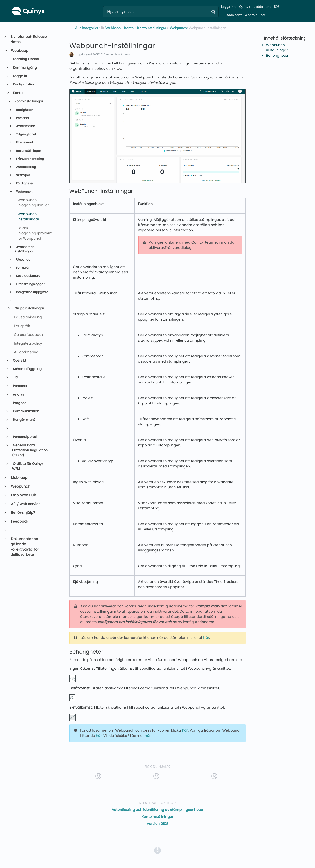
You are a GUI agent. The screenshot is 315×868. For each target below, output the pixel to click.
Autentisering (26, 167)
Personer (22, 118)
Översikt (19, 361)
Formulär (22, 268)
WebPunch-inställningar (277, 48)
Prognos (19, 403)
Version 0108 (157, 824)
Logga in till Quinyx (236, 7)
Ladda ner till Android (241, 15)
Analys (18, 395)
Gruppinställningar (29, 309)
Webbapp (19, 51)
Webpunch (24, 192)
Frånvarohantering (30, 159)
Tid (15, 377)
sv (263, 15)
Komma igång (24, 68)
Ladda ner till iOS (267, 7)
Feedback (19, 521)
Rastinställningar (28, 151)
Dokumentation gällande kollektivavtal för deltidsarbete (25, 547)
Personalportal (25, 437)
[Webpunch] (178, 28)
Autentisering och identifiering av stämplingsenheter (157, 810)
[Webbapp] (110, 28)
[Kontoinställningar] (152, 28)
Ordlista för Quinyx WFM (28, 466)
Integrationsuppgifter (31, 292)
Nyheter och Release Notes (29, 39)
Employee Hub (23, 495)
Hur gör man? (24, 420)
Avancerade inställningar (25, 249)
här (206, 638)
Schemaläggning (27, 369)
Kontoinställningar (28, 101)
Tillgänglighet (26, 134)
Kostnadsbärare (28, 276)
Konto (17, 93)
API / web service (25, 504)
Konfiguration (24, 85)
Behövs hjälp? (23, 513)
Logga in (20, 76)
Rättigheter (24, 110)
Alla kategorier (87, 28)
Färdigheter (24, 183)
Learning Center (26, 59)
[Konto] (129, 28)
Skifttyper (23, 175)
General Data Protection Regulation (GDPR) (30, 451)
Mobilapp (19, 478)
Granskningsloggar (30, 284)
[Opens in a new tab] (157, 850)
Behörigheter (277, 55)
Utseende (23, 260)
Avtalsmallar (25, 126)
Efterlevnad (24, 142)
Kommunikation (26, 411)
